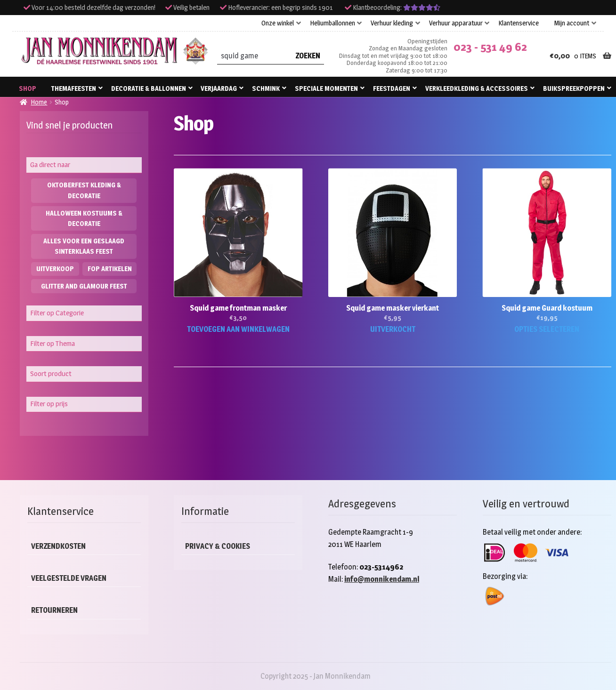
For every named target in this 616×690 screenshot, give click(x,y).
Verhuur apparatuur (456, 23)
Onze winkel (278, 23)
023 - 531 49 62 (490, 47)
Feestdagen (392, 88)
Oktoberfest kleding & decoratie (84, 190)
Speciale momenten (326, 88)
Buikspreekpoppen (574, 88)
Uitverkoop (55, 269)
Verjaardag (219, 88)
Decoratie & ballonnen (149, 88)
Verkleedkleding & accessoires (477, 88)
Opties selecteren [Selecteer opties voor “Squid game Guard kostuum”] (547, 329)
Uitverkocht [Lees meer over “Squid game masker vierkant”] (393, 329)
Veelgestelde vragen (69, 578)
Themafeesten (74, 88)
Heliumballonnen (332, 23)
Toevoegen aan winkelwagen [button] (238, 329)
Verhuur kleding (392, 23)
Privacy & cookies (218, 546)
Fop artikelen (110, 269)
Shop (28, 88)
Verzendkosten (58, 546)
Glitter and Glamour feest (84, 286)
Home (39, 102)
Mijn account (572, 23)
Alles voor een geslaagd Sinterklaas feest (84, 246)
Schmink (266, 88)
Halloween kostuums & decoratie (84, 218)
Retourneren (54, 610)
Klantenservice (519, 23)
